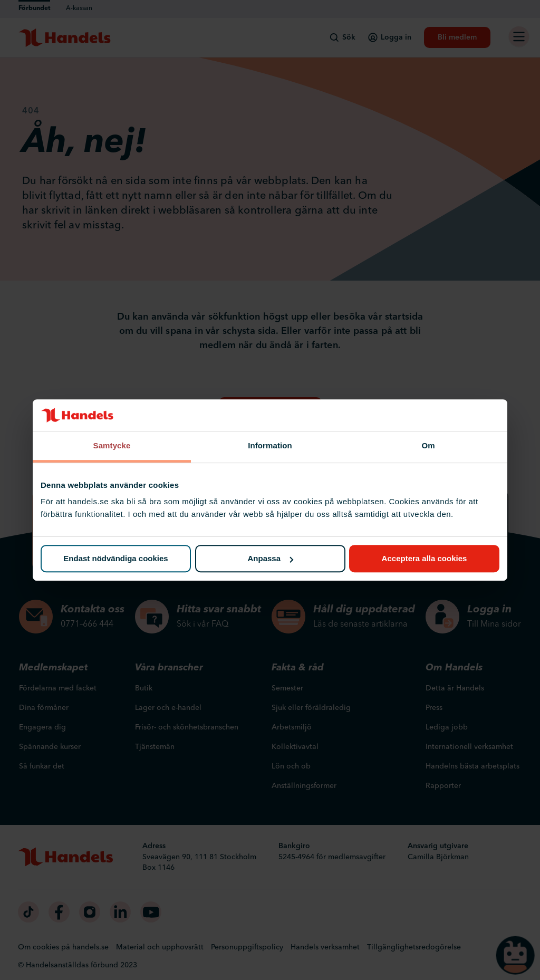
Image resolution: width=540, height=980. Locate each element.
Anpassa (270, 559)
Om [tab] (428, 445)
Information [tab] (270, 445)
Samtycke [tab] (112, 445)
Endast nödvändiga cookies (115, 559)
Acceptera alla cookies (425, 559)
